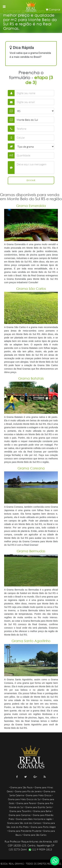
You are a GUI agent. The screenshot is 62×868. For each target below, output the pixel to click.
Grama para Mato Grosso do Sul (24, 799)
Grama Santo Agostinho (31, 641)
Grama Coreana (31, 468)
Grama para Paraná (26, 803)
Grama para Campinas (20, 815)
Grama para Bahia (42, 811)
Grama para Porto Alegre (43, 827)
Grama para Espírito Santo (39, 807)
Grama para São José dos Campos (24, 823)
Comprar (53, 9)
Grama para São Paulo (21, 787)
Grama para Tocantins (20, 811)
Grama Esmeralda (31, 206)
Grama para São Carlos (35, 835)
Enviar (31, 180)
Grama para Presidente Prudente (25, 831)
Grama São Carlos (31, 289)
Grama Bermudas (31, 551)
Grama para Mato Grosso (39, 795)
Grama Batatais (31, 378)
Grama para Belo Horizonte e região (34, 819)
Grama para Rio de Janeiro (28, 791)
